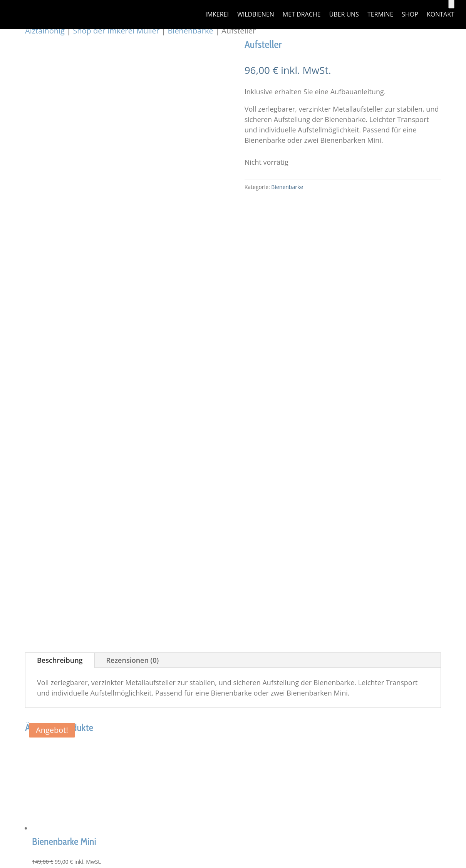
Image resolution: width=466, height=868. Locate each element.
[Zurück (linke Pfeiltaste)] (3, 716)
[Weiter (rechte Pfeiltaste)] (11, 716)
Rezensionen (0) (133, 209)
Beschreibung (60, 209)
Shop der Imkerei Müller (116, 31)
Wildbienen (256, 15)
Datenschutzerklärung (377, 507)
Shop (410, 15)
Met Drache (302, 15)
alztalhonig (105, 610)
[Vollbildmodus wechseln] (11, 706)
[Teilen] (19, 706)
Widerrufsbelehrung (374, 538)
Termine (380, 15)
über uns (344, 15)
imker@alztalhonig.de (86, 535)
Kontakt (441, 15)
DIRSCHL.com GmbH (206, 610)
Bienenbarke (190, 31)
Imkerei (217, 15)
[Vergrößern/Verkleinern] (3, 706)
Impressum (360, 496)
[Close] (15, 730)
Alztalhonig (45, 31)
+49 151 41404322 (80, 524)
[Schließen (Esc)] (27, 706)
